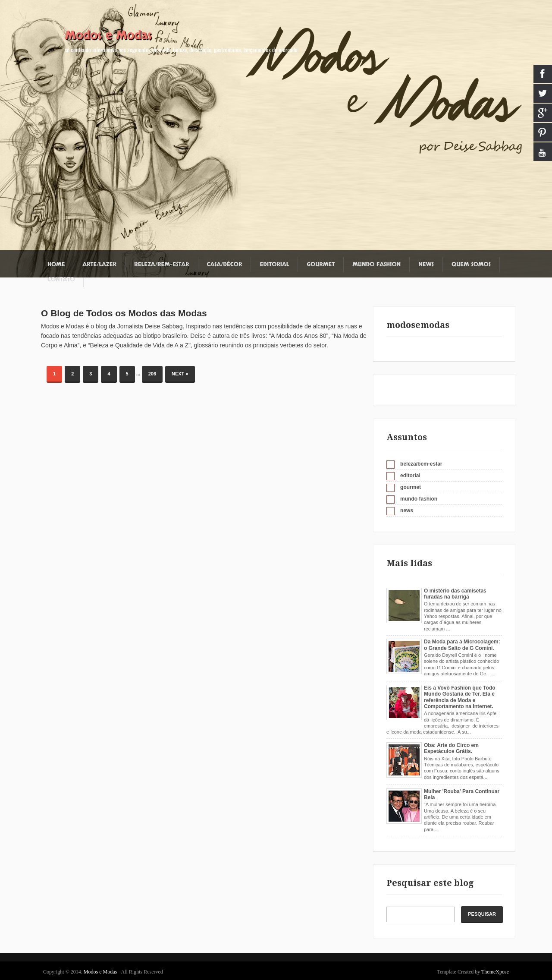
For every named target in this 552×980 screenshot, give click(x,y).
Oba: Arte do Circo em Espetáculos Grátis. (451, 748)
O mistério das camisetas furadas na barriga (455, 594)
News (426, 264)
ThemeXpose (495, 972)
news (407, 510)
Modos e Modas (108, 35)
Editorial (274, 264)
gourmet (411, 487)
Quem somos (471, 264)
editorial (410, 476)
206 (152, 374)
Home (56, 264)
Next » (180, 374)
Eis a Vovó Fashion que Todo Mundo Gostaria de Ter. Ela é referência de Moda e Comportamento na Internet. (460, 697)
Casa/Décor (225, 264)
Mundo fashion (376, 264)
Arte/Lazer (100, 264)
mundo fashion (419, 499)
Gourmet (321, 264)
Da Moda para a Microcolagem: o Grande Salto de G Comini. (462, 645)
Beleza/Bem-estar (162, 264)
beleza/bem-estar (421, 464)
